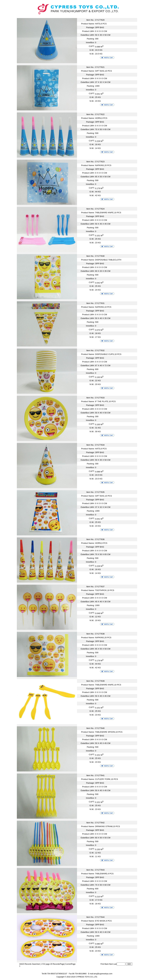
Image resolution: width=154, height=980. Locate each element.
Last (115, 964)
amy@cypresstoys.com (103, 974)
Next (111, 964)
